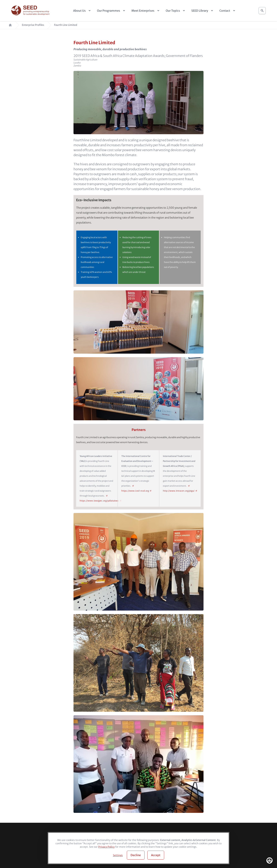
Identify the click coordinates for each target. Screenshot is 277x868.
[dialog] (138, 848)
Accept (156, 855)
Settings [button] (118, 855)
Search (262, 10)
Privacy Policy (106, 847)
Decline (136, 855)
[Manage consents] (269, 860)
